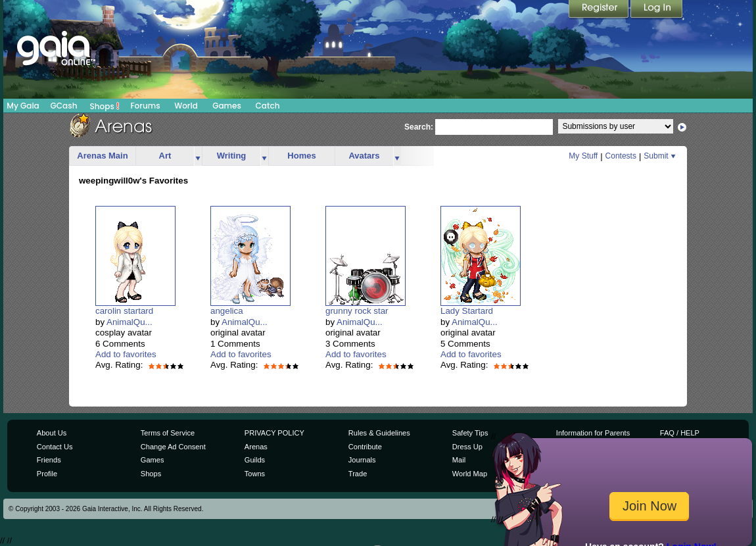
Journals (362, 460)
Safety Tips (470, 433)
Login (657, 10)
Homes (301, 156)
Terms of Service (168, 433)
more (198, 156)
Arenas (256, 447)
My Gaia (23, 106)
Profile (47, 474)
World (186, 106)
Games (227, 106)
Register (600, 10)
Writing (232, 156)
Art (165, 156)
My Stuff (583, 156)
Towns (255, 474)
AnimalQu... (130, 322)
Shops (105, 106)
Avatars (364, 156)
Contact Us (55, 447)
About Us (52, 433)
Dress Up (467, 447)
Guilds (255, 460)
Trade (358, 474)
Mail (459, 460)
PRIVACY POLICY (274, 433)
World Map (470, 474)
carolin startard (124, 311)
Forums (145, 106)
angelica (227, 311)
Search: (419, 127)
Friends (49, 460)
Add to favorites (126, 354)
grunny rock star (357, 311)
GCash (64, 106)
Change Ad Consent (173, 447)
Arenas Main (102, 156)
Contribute (365, 447)
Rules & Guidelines (379, 433)
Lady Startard (467, 311)
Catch (268, 106)
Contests (621, 156)
